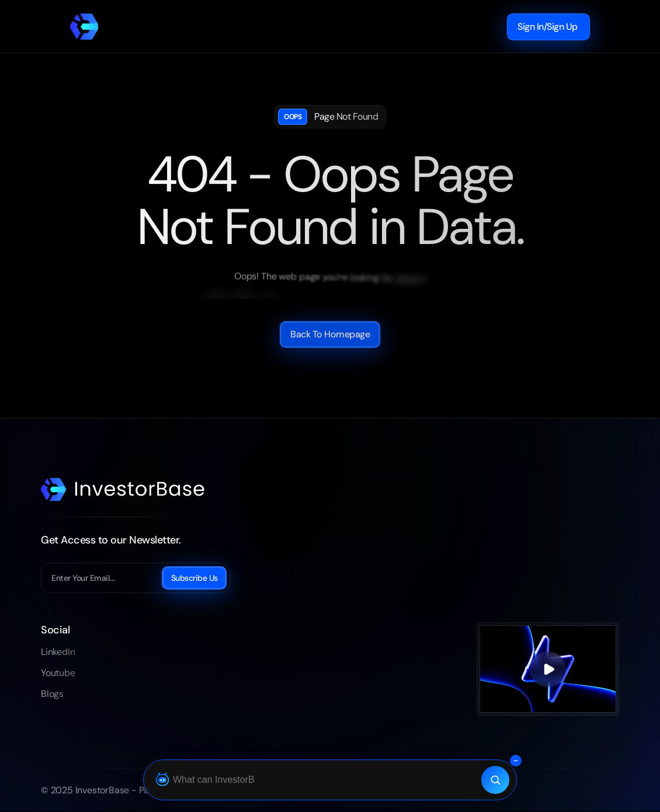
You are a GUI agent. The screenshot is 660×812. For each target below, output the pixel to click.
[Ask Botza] (315, 780)
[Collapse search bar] (516, 761)
